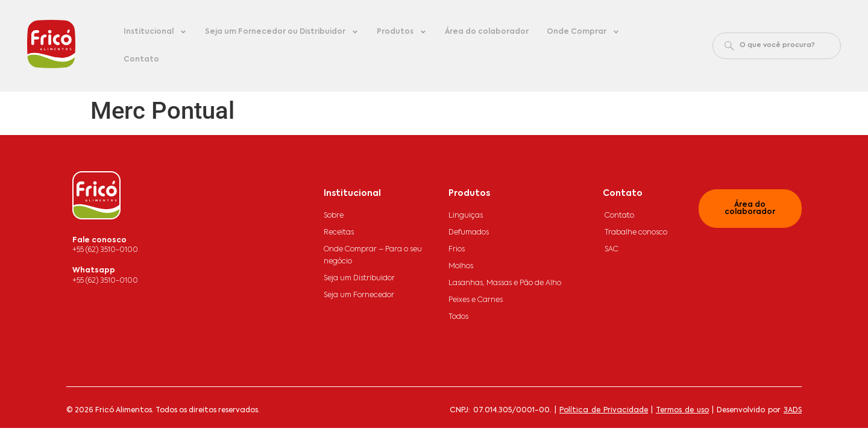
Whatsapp (94, 271)
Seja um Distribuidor (359, 278)
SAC (612, 250)
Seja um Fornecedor (359, 295)
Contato (141, 60)
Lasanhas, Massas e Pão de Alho (505, 283)
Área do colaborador (487, 32)
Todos (458, 317)
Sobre (334, 216)
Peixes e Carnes (476, 300)
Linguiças (466, 216)
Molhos (461, 266)
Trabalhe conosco (636, 233)
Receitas (339, 233)
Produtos (402, 32)
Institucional (155, 32)
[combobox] (777, 46)
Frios (457, 250)
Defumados (469, 233)
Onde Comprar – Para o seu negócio (373, 256)
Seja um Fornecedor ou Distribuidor (282, 32)
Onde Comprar (583, 32)
